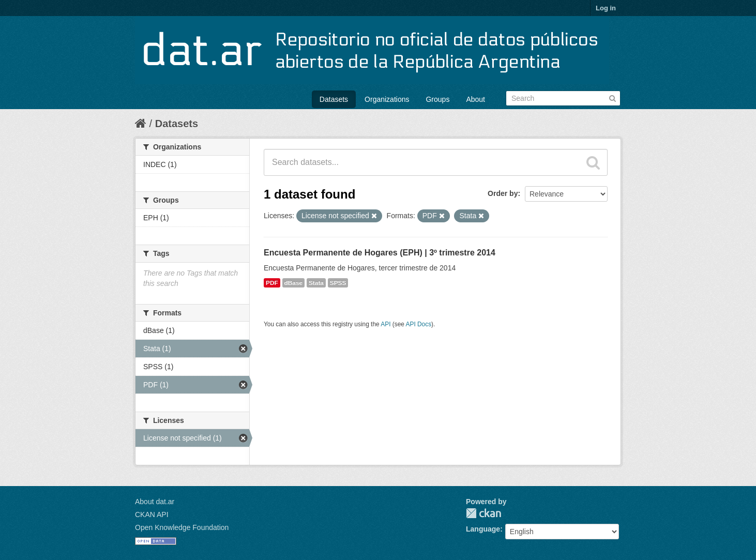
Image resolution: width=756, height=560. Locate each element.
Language (483, 529)
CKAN (483, 513)
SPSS (338, 283)
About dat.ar (155, 502)
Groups (437, 99)
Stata (316, 283)
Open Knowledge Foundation (182, 527)
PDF (272, 283)
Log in (606, 8)
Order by (503, 193)
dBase (294, 283)
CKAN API (152, 514)
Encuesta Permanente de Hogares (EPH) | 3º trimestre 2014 (380, 253)
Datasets (334, 99)
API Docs (419, 324)
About (475, 99)
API (385, 324)
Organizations (387, 99)
